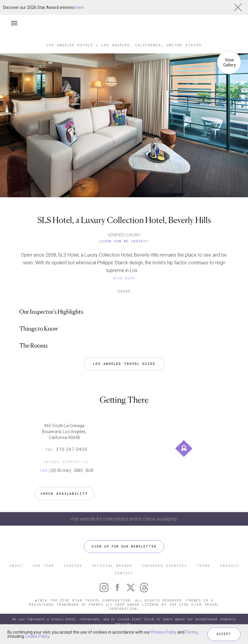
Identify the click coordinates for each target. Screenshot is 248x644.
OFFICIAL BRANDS (112, 566)
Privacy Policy (164, 632)
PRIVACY (229, 566)
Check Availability (64, 493)
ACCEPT (224, 634)
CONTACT (124, 573)
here (80, 7)
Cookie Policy (37, 636)
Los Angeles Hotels (70, 45)
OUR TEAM (43, 566)
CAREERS (73, 566)
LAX (44, 470)
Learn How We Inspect (124, 241)
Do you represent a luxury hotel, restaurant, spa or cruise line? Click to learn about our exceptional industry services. (124, 621)
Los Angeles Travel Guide (124, 364)
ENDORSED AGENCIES (165, 566)
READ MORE (124, 278)
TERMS (204, 566)
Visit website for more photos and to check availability (124, 519)
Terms (192, 632)
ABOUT (16, 566)
